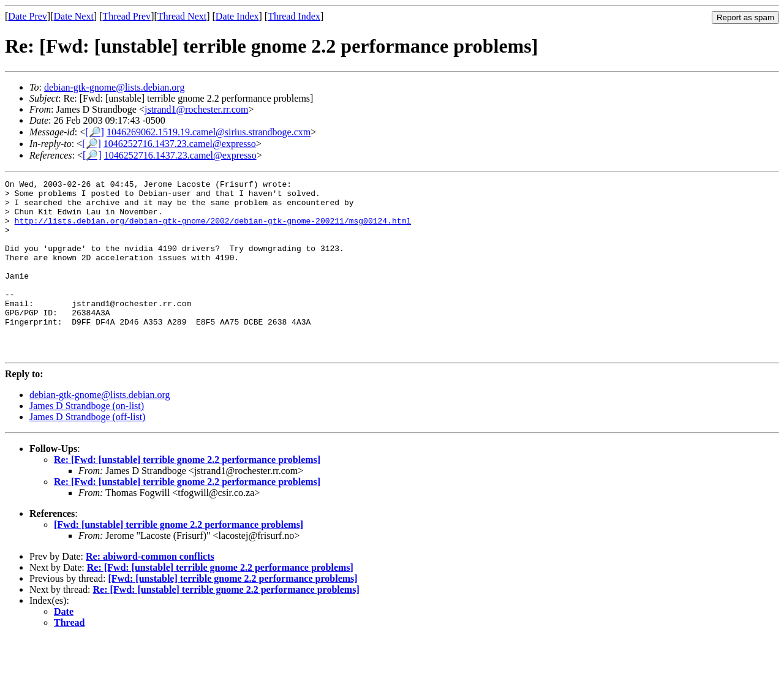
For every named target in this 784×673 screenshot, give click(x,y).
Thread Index (294, 16)
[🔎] (95, 132)
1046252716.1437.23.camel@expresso (180, 144)
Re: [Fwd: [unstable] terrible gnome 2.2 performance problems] (187, 494)
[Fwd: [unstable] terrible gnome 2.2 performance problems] (179, 559)
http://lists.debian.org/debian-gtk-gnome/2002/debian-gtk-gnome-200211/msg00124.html (213, 230)
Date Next (74, 16)
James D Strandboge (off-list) (87, 452)
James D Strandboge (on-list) (87, 441)
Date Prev (28, 16)
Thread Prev (126, 16)
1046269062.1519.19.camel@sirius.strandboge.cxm (209, 132)
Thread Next (182, 16)
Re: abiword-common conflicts (150, 591)
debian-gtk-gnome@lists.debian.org (115, 87)
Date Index (237, 16)
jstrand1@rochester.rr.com (196, 109)
